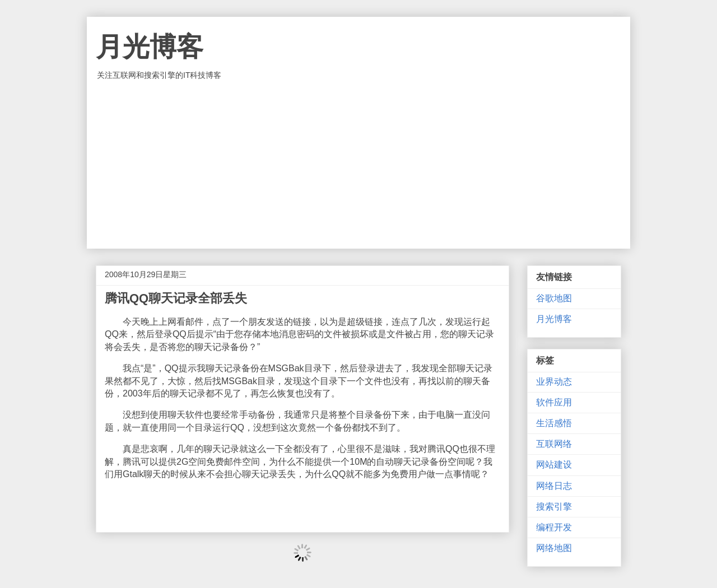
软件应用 (554, 402)
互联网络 (554, 444)
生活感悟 (554, 423)
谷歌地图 (554, 298)
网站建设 (554, 465)
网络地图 (554, 548)
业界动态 (554, 382)
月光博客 (150, 47)
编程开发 (554, 527)
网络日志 (554, 486)
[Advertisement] (358, 165)
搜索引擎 (554, 507)
